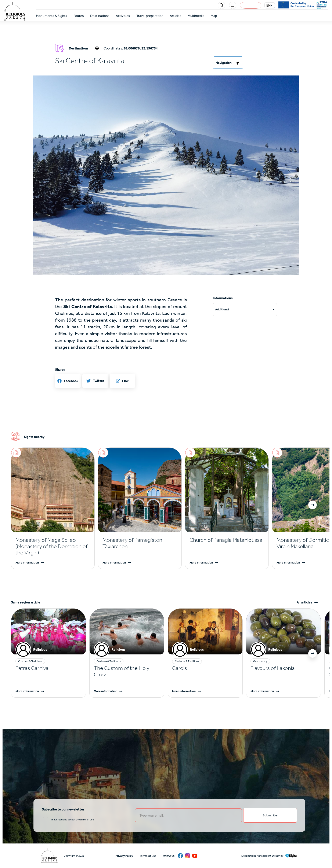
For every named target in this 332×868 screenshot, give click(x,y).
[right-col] (228, 63)
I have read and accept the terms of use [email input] (72, 820)
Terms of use (148, 856)
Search (222, 5)
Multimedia (196, 16)
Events (233, 5)
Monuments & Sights (52, 16)
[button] (313, 505)
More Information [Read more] (27, 563)
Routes (79, 16)
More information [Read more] (27, 691)
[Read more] (53, 546)
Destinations (100, 16)
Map (214, 16)
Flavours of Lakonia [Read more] (273, 668)
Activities (123, 16)
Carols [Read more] (180, 668)
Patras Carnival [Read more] (33, 668)
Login (251, 5)
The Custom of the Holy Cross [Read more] (122, 671)
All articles (304, 602)
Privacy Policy (124, 856)
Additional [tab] (222, 309)
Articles (176, 16)
